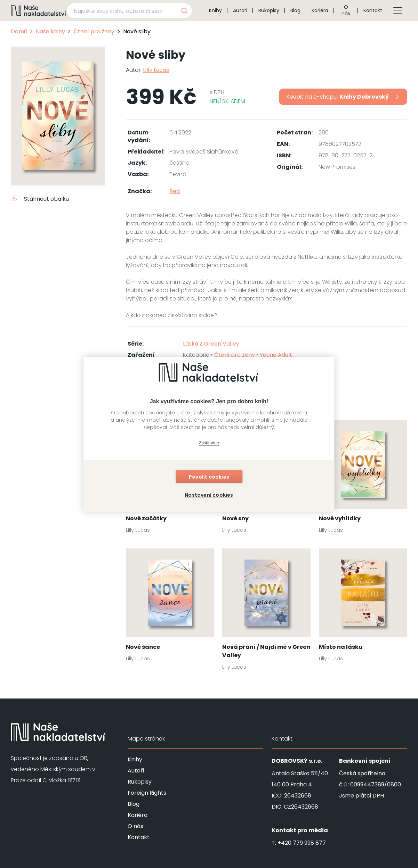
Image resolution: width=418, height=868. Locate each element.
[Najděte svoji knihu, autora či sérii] (121, 11)
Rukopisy (269, 10)
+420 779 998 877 (302, 843)
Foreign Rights (147, 793)
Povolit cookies (209, 477)
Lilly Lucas (156, 70)
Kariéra (320, 10)
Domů (19, 31)
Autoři (240, 10)
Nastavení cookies (209, 495)
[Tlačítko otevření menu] (397, 10)
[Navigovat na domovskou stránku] (39, 10)
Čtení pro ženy (94, 31)
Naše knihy (50, 31)
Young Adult (276, 355)
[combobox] (129, 11)
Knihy (215, 10)
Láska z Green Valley (211, 344)
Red (175, 191)
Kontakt (373, 10)
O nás (346, 10)
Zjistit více (209, 443)
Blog (295, 10)
